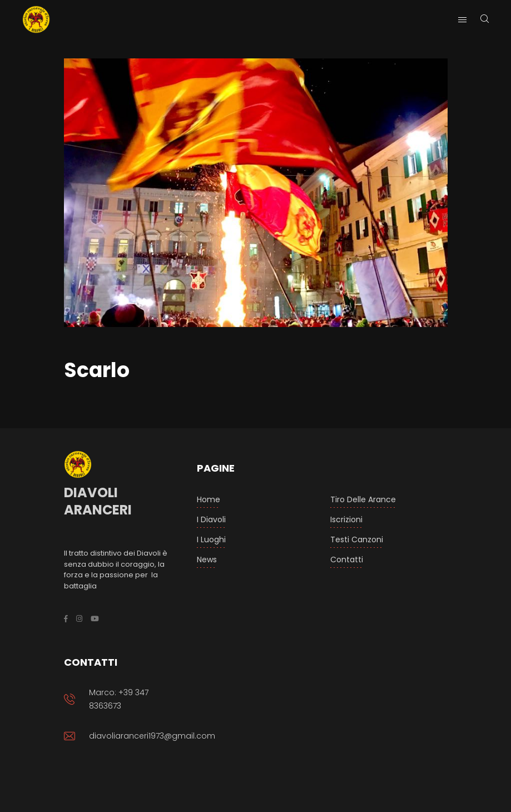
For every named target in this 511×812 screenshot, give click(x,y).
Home (209, 499)
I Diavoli (211, 519)
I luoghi (211, 539)
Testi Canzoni (357, 539)
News (207, 560)
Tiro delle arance (363, 499)
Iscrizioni (346, 519)
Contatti (347, 560)
